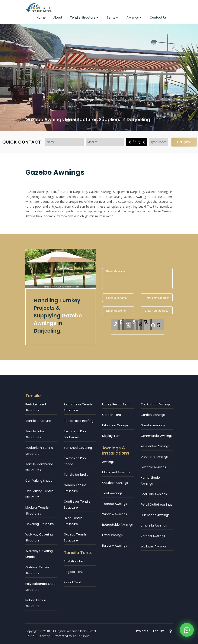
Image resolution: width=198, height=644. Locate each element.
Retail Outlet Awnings (156, 505)
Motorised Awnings (116, 472)
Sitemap (44, 636)
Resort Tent (72, 582)
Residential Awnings (155, 446)
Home (41, 18)
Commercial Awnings (157, 436)
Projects (142, 631)
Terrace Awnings (115, 504)
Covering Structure (40, 524)
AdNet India (81, 636)
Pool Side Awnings (154, 494)
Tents (113, 18)
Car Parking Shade (39, 481)
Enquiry (159, 631)
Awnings (134, 18)
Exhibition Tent (75, 561)
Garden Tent (112, 415)
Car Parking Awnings (156, 404)
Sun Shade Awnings (155, 515)
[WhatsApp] (187, 631)
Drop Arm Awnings (154, 457)
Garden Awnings (153, 415)
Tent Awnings (112, 493)
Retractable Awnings (117, 525)
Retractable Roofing (79, 421)
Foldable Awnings (153, 467)
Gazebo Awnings (153, 425)
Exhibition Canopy (115, 425)
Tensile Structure (84, 18)
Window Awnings (115, 514)
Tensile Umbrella (76, 475)
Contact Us (158, 18)
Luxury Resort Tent (116, 404)
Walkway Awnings (154, 546)
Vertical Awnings (153, 536)
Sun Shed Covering (78, 448)
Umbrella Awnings (154, 525)
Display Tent (111, 436)
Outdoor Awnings (115, 483)
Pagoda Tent (73, 572)
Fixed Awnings (112, 535)
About (58, 18)
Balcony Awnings (115, 546)
